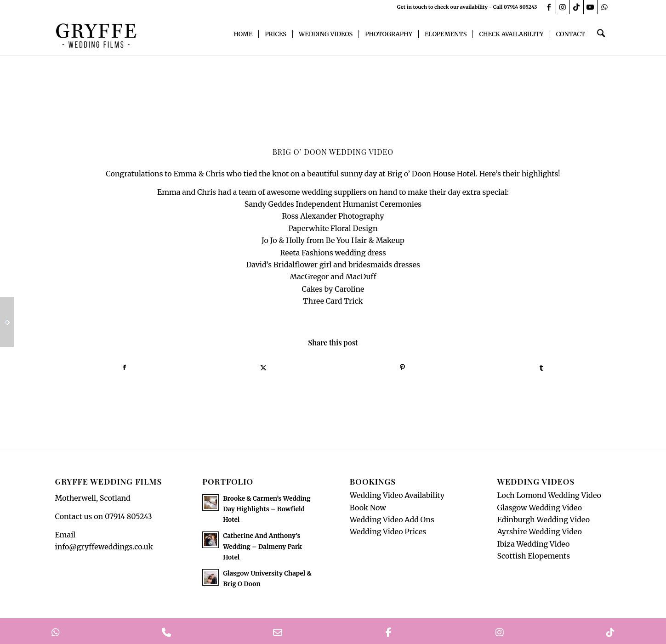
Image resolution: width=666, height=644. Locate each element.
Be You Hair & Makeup (365, 240)
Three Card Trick (333, 301)
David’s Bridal (270, 265)
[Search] (602, 34)
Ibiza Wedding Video (533, 547)
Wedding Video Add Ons (392, 522)
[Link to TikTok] (577, 7)
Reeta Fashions (307, 253)
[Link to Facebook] (549, 7)
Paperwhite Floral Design (333, 228)
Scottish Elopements (533, 559)
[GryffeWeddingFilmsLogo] (97, 34)
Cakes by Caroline (333, 289)
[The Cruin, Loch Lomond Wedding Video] (7, 322)
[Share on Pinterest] (403, 369)
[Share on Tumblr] (542, 369)
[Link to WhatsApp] (604, 7)
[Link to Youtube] (590, 7)
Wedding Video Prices (388, 535)
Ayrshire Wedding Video (539, 535)
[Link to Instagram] (563, 7)
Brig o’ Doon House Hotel (431, 174)
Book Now (368, 510)
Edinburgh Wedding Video (543, 522)
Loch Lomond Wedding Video (549, 498)
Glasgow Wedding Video (539, 510)
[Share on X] (264, 369)
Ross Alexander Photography (333, 216)
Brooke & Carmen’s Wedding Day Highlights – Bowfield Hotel (267, 512)
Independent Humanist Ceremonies (359, 204)
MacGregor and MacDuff (333, 277)
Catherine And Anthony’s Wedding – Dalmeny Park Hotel (262, 550)
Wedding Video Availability (397, 498)
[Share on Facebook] (125, 369)
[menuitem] (245, 34)
